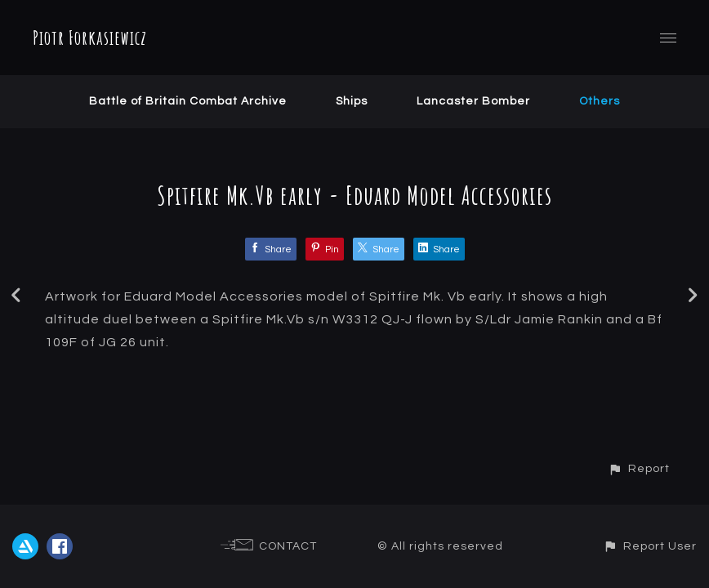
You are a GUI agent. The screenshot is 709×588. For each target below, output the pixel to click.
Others (600, 101)
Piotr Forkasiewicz (90, 38)
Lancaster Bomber (473, 101)
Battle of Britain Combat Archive (188, 101)
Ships (352, 101)
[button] (639, 468)
